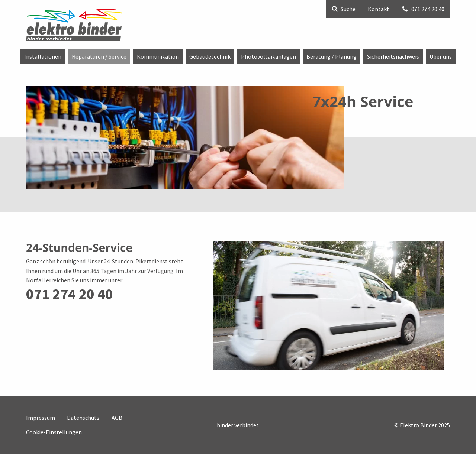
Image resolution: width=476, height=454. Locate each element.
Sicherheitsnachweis (393, 56)
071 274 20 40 (423, 9)
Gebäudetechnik (210, 56)
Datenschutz (83, 418)
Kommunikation (158, 56)
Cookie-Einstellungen (54, 432)
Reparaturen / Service (99, 56)
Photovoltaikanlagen (268, 56)
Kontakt (379, 9)
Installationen (43, 56)
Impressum (41, 418)
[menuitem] (43, 56)
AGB (117, 418)
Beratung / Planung (332, 56)
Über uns (441, 56)
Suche (344, 9)
